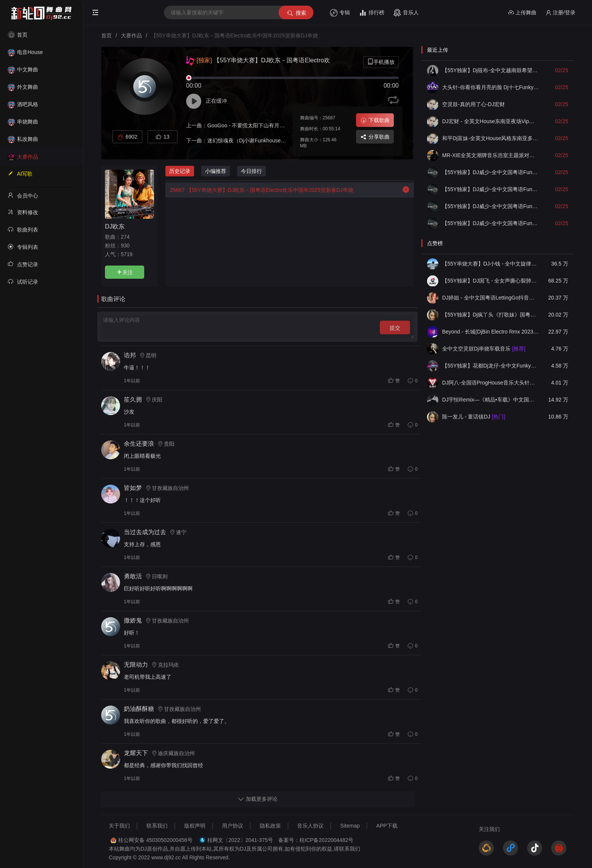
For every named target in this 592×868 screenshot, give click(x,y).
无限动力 (136, 665)
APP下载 (387, 826)
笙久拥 (133, 399)
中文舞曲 (23, 70)
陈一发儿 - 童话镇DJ (474, 417)
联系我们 (157, 826)
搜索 (296, 13)
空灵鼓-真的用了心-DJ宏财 (473, 104)
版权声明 (195, 826)
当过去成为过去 (145, 532)
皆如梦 (133, 488)
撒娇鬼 (133, 620)
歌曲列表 (23, 229)
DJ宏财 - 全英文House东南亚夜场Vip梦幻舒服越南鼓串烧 (490, 121)
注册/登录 (560, 13)
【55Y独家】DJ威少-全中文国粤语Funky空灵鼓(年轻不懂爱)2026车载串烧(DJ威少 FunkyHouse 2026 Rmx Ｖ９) (490, 189)
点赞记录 (23, 264)
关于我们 (119, 826)
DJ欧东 (115, 226)
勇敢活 (133, 576)
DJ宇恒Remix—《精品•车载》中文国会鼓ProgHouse (490, 400)
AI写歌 (20, 173)
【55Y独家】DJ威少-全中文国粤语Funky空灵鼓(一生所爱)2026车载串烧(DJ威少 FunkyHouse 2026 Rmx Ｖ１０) (490, 172)
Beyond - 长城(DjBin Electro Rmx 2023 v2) (490, 332)
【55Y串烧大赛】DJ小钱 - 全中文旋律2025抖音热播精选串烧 (490, 264)
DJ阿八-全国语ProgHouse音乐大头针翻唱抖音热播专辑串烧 (490, 383)
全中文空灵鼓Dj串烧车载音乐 (484, 349)
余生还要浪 (139, 444)
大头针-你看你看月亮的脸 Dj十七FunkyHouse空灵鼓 (490, 87)
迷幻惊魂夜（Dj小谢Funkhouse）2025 (253, 141)
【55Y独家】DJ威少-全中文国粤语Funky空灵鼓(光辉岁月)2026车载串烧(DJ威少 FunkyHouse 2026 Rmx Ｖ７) (490, 223)
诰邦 (130, 355)
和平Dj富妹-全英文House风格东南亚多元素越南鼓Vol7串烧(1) (490, 138)
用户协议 (233, 826)
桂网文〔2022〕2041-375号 (240, 840)
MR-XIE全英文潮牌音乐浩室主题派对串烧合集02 (490, 155)
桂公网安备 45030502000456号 (155, 840)
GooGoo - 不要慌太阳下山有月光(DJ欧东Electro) (264, 125)
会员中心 (23, 195)
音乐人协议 (310, 826)
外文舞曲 (23, 87)
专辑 (340, 13)
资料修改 (23, 212)
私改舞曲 (23, 139)
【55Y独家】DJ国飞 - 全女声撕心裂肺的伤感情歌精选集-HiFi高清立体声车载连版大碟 (490, 281)
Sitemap (350, 826)
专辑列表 (23, 247)
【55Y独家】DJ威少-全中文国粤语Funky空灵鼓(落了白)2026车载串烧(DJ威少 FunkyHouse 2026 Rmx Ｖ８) (490, 206)
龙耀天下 (136, 753)
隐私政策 (270, 826)
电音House (25, 52)
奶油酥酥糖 (139, 709)
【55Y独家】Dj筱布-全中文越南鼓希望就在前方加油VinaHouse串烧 (490, 70)
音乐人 (406, 13)
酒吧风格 (23, 104)
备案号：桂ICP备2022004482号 (316, 840)
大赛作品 (23, 157)
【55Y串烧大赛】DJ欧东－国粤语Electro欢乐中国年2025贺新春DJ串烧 (259, 190)
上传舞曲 (522, 13)
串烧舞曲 (23, 122)
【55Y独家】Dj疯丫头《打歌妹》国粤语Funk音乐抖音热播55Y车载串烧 (490, 315)
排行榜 (372, 13)
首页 (18, 35)
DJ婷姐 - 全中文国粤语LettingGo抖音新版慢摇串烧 (490, 298)
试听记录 (23, 281)
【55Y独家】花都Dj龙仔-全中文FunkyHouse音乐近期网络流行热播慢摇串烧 (490, 366)
